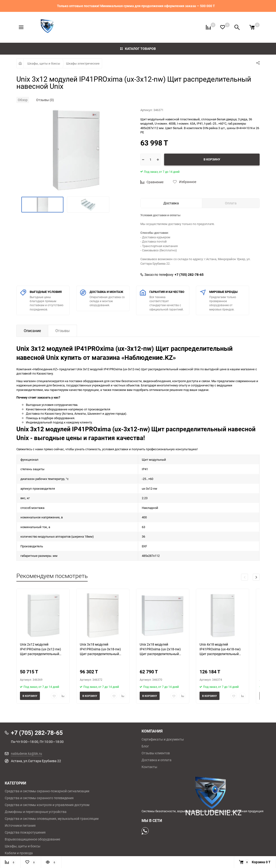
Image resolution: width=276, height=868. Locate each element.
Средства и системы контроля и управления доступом (47, 805)
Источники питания (20, 826)
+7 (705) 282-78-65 (189, 275)
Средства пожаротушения (25, 832)
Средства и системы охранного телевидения (39, 798)
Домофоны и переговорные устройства (36, 812)
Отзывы (62, 331)
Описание (32, 331)
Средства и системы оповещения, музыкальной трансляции (52, 819)
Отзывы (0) (45, 100)
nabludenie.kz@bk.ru (26, 753)
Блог (145, 746)
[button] (256, 577)
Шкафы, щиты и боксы (44, 63)
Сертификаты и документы (163, 739)
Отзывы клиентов (156, 753)
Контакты (149, 767)
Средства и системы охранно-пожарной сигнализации (47, 791)
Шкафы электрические (83, 63)
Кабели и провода (19, 853)
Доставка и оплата (157, 760)
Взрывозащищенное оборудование (32, 839)
